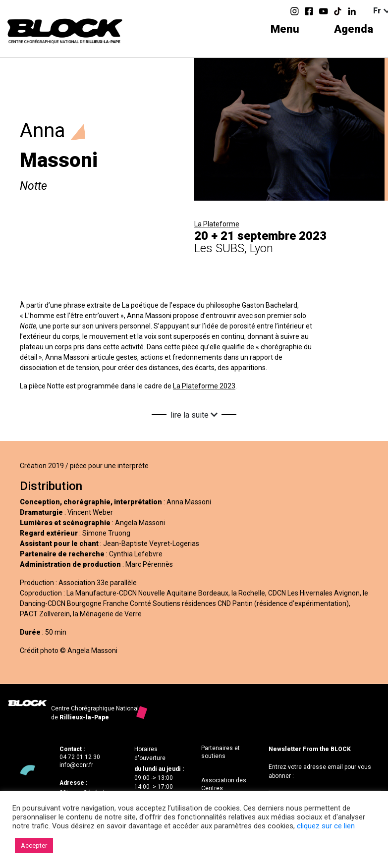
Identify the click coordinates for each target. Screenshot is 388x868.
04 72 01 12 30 (80, 757)
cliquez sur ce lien (326, 826)
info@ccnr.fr (76, 765)
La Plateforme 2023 (204, 386)
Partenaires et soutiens (221, 752)
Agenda (354, 29)
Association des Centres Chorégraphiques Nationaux (225, 792)
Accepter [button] (34, 845)
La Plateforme (217, 224)
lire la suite (194, 415)
